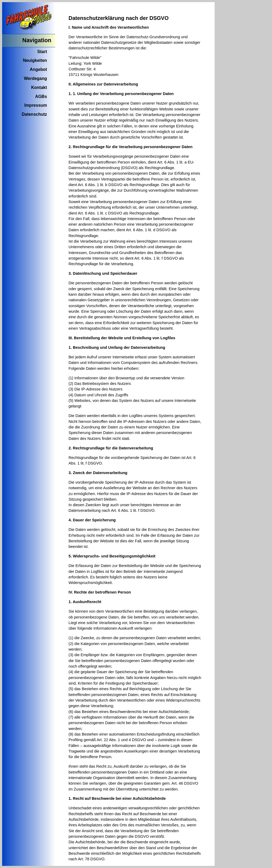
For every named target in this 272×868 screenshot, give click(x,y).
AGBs (41, 96)
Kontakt (39, 87)
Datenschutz (34, 114)
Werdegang (35, 78)
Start (42, 52)
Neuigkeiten (35, 60)
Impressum (35, 105)
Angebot (38, 69)
